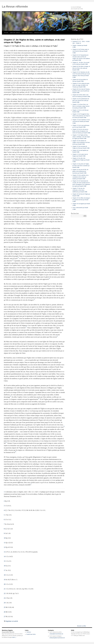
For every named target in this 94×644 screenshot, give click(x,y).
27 (5, 617)
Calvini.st (29, 632)
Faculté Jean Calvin (31, 634)
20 (5, 584)
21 (5, 589)
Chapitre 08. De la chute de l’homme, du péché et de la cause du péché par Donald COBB (81, 91)
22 (5, 593)
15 (5, 561)
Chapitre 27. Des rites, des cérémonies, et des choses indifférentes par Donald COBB (80, 190)
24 (5, 603)
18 (5, 575)
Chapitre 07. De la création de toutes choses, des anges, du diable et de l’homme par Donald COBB (81, 85)
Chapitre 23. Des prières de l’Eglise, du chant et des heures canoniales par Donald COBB (81, 166)
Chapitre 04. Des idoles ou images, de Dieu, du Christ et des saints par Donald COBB (81, 68)
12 (5, 547)
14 (5, 556)
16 (5, 566)
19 (5, 580)
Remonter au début (81, 626)
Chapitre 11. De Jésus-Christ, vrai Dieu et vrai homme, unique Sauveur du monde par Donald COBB (81, 106)
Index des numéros (27, 33)
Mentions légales (39, 33)
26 (5, 612)
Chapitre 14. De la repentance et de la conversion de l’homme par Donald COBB (81, 121)
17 (5, 570)
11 (5, 543)
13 (5, 552)
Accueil (6, 33)
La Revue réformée (15, 6)
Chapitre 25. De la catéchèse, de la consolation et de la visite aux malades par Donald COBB (80, 177)
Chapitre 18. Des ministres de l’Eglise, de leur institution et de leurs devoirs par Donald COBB (81, 142)
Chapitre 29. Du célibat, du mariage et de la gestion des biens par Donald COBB (81, 200)
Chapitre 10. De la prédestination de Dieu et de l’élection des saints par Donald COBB (81, 100)
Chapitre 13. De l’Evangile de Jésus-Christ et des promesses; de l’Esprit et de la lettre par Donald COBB (81, 116)
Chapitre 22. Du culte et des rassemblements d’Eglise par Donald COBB (81, 160)
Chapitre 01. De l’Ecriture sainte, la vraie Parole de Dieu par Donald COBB (81, 51)
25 (5, 607)
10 (5, 538)
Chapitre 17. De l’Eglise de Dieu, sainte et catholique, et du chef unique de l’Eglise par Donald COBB (81, 137)
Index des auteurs (15, 33)
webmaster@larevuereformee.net (57, 638)
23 (5, 598)
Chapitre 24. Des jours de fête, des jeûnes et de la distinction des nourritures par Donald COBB (80, 171)
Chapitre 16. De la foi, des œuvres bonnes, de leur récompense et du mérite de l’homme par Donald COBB (81, 131)
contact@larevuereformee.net (56, 634)
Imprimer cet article (12, 621)
